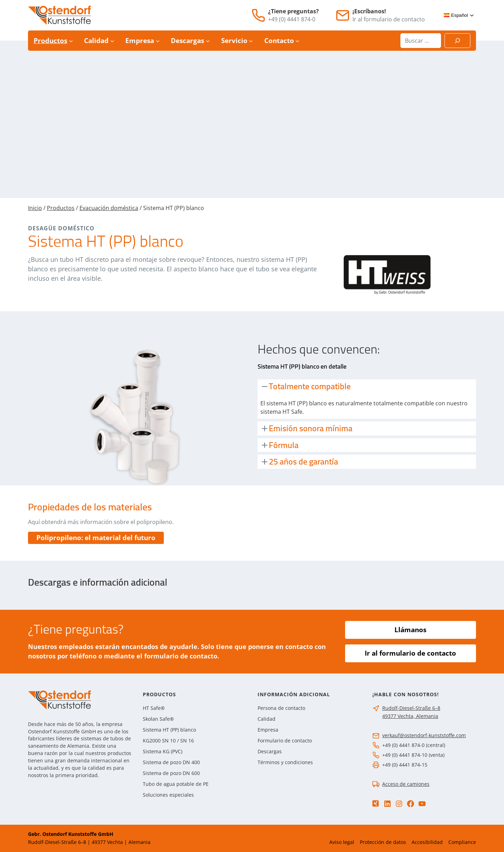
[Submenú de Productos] (71, 41)
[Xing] (376, 804)
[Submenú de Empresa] (158, 41)
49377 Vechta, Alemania (410, 716)
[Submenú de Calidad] (112, 41)
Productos (61, 208)
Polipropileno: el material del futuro (96, 538)
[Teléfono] (258, 15)
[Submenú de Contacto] (297, 41)
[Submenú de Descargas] (208, 41)
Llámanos (410, 630)
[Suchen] (457, 41)
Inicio (35, 208)
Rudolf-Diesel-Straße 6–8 (411, 708)
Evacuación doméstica (109, 208)
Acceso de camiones (406, 784)
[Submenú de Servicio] (251, 41)
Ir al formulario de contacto (410, 653)
